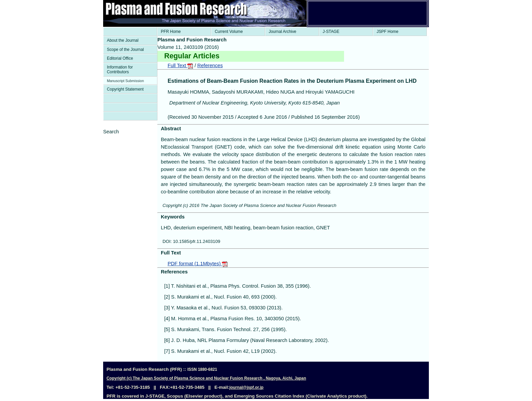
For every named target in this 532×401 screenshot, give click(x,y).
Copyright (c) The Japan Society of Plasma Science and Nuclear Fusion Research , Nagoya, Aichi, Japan (206, 378)
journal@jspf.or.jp (246, 387)
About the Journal (123, 40)
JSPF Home (387, 32)
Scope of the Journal (125, 50)
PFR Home (171, 32)
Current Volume (229, 32)
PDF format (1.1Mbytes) (198, 264)
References (210, 65)
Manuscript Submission (125, 81)
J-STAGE (331, 32)
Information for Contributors (120, 70)
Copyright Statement (125, 89)
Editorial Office (120, 58)
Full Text (180, 65)
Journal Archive (282, 32)
